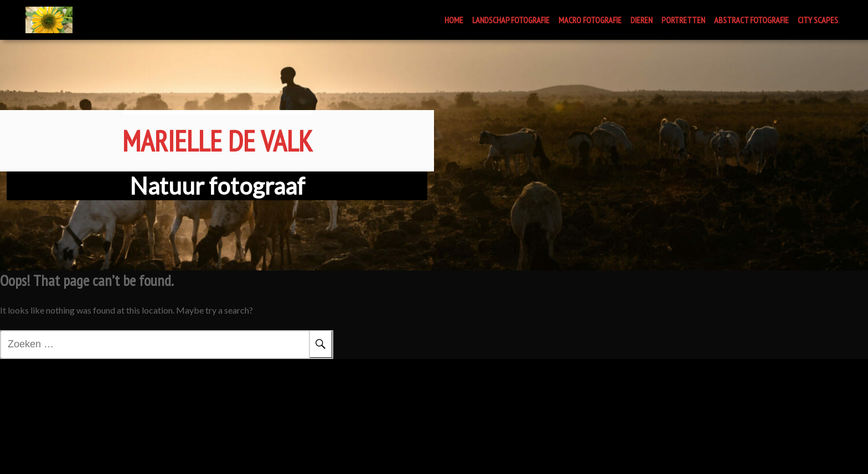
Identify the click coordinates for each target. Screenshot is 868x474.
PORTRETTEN (683, 20)
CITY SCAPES (818, 20)
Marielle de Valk (217, 107)
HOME (454, 20)
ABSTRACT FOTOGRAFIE (751, 20)
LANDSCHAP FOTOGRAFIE (511, 20)
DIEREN (642, 20)
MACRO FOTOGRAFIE (590, 20)
